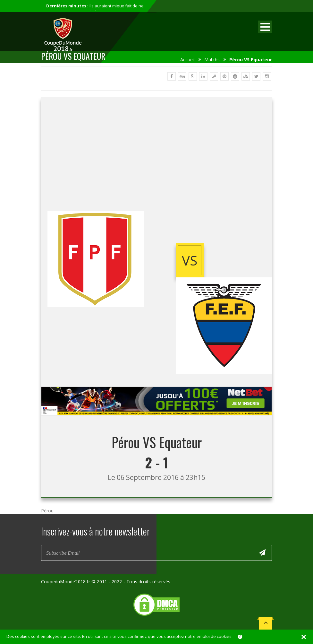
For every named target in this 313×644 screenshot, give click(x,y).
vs (190, 260)
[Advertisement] (156, 160)
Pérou (47, 511)
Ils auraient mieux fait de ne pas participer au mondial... (95, 9)
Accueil (187, 60)
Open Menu (265, 27)
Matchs (212, 60)
